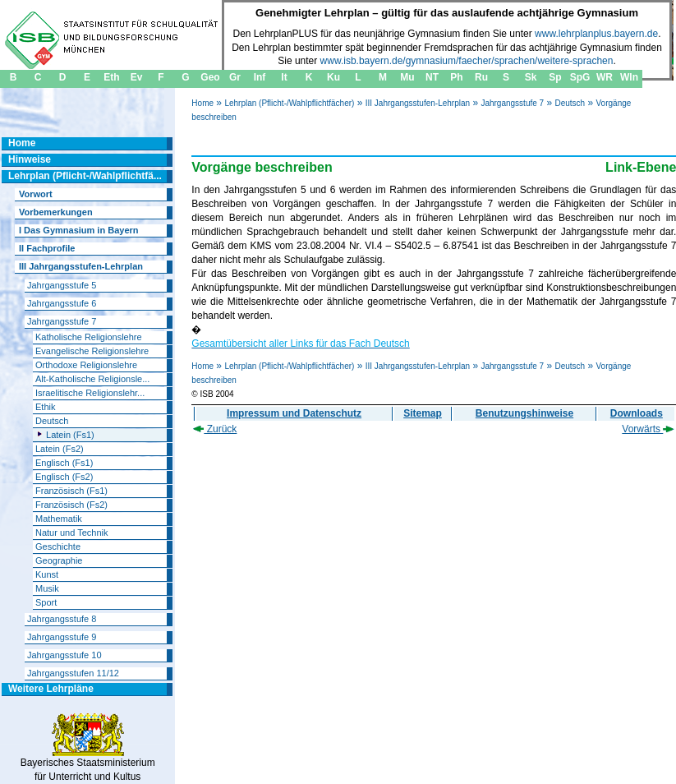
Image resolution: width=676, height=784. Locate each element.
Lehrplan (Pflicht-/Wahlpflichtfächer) (289, 103)
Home (202, 103)
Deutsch (570, 103)
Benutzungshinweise (524, 413)
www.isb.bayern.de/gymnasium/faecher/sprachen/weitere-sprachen (467, 61)
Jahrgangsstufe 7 (512, 103)
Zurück (215, 429)
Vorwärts (648, 429)
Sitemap (423, 413)
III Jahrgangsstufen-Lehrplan (418, 103)
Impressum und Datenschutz (294, 413)
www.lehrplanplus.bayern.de (596, 34)
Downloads (637, 413)
